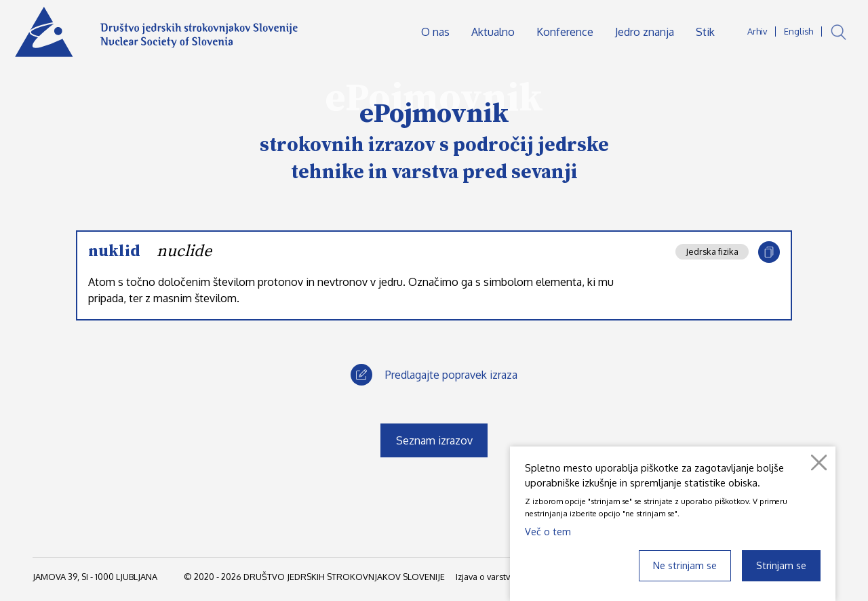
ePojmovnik (434, 114)
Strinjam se (781, 565)
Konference (565, 32)
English (798, 31)
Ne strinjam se (685, 565)
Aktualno (493, 32)
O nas (435, 32)
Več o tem (548, 531)
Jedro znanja (645, 32)
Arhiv (757, 31)
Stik (705, 32)
